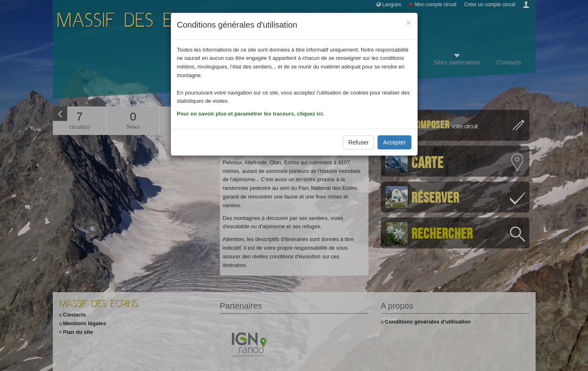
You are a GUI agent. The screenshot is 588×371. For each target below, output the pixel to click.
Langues (392, 5)
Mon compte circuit (436, 5)
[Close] (409, 22)
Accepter (394, 142)
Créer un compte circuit (490, 5)
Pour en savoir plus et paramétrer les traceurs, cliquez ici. (251, 114)
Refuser (358, 142)
